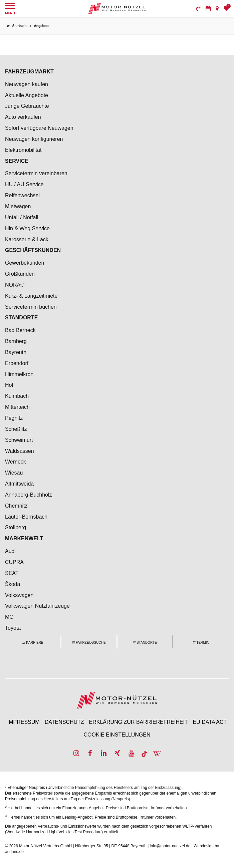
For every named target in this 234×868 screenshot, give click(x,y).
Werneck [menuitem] (16, 462)
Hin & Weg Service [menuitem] (27, 228)
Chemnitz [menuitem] (16, 506)
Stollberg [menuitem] (16, 527)
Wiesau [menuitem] (14, 473)
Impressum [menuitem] (24, 722)
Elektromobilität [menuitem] (23, 150)
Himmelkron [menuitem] (19, 374)
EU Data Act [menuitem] (210, 722)
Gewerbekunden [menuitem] (25, 263)
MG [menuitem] (9, 617)
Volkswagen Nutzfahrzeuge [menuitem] (37, 606)
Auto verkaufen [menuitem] (23, 117)
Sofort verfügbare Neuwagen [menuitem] (39, 128)
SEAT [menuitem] (12, 573)
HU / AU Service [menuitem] (24, 184)
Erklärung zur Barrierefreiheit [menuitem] (139, 722)
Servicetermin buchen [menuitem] (31, 307)
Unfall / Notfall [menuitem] (22, 217)
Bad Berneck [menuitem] (20, 330)
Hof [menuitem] (9, 385)
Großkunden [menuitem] (20, 274)
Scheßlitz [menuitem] (16, 429)
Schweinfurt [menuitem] (19, 440)
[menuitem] (198, 8)
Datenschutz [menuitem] (64, 722)
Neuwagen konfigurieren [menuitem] (34, 139)
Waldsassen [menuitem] (20, 451)
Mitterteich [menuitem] (17, 407)
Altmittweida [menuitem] (19, 484)
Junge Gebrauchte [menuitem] (27, 106)
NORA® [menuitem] (15, 285)
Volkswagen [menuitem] (19, 595)
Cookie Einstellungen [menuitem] (117, 735)
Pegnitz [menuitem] (14, 418)
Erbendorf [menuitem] (17, 363)
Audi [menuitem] (10, 551)
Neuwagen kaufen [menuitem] (27, 84)
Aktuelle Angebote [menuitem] (27, 95)
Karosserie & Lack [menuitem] (27, 239)
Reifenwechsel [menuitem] (22, 195)
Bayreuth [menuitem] (16, 352)
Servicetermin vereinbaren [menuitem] (36, 173)
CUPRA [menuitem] (14, 562)
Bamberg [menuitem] (16, 341)
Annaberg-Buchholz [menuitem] (29, 495)
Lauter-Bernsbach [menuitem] (26, 517)
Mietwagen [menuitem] (18, 206)
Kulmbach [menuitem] (17, 396)
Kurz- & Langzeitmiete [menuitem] (31, 296)
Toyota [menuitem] (13, 628)
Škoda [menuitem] (13, 584)
